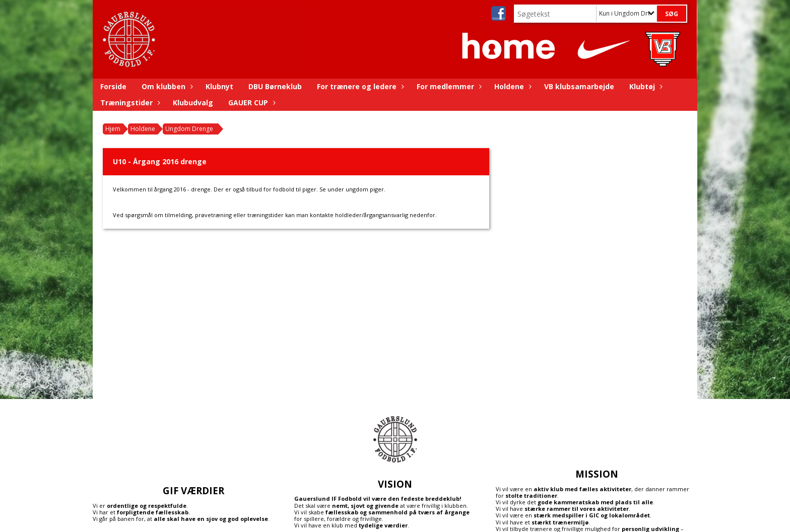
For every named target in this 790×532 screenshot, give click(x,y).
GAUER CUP (251, 103)
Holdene (512, 86)
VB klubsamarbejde (579, 86)
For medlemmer (448, 86)
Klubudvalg (193, 103)
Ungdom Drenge (189, 129)
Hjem (113, 129)
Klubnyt (219, 86)
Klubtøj (645, 86)
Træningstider (129, 103)
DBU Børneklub (275, 86)
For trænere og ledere (359, 86)
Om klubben (166, 86)
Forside (113, 86)
